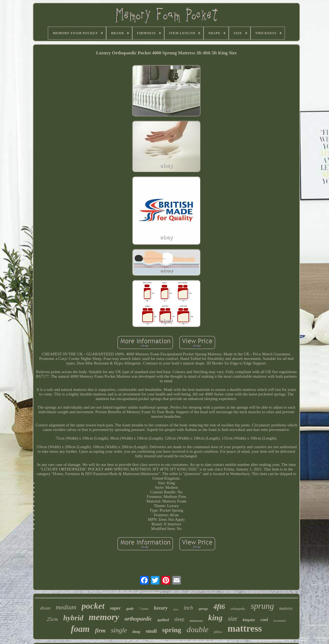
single (119, 630)
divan (45, 608)
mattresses (196, 621)
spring (172, 630)
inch (188, 608)
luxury (161, 608)
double (198, 629)
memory (104, 617)
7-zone (144, 609)
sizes (176, 609)
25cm (52, 619)
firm (100, 630)
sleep (179, 619)
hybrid (73, 618)
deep (136, 632)
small (151, 631)
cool (264, 620)
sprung (262, 606)
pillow (218, 632)
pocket (93, 606)
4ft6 (219, 607)
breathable (280, 621)
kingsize (249, 620)
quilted (163, 620)
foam (80, 629)
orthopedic (238, 609)
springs (203, 609)
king (215, 618)
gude (130, 609)
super (115, 608)
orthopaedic (138, 619)
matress (286, 608)
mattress (245, 629)
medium (66, 607)
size (233, 619)
